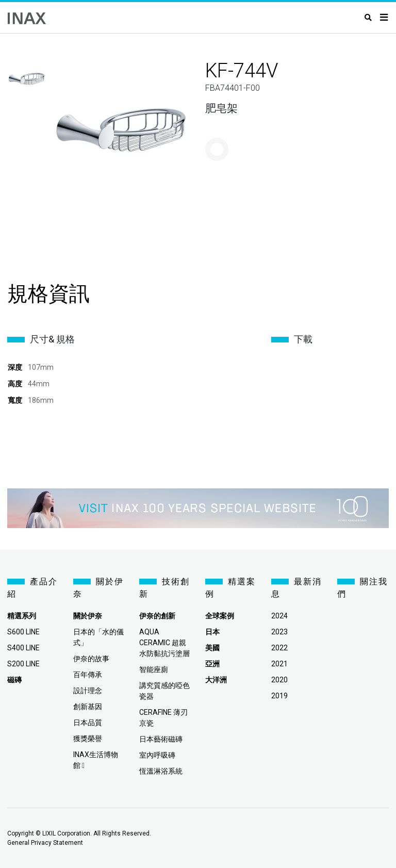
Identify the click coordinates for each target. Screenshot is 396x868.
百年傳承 (88, 675)
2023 (279, 632)
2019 (279, 696)
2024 (279, 616)
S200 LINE (23, 664)
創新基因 (88, 707)
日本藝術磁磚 (161, 739)
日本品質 (88, 723)
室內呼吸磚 (157, 755)
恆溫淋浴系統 (161, 771)
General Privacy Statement (45, 843)
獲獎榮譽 (88, 739)
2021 (279, 664)
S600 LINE (23, 632)
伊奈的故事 (91, 659)
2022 (279, 648)
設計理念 (88, 691)
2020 (279, 680)
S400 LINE (23, 648)
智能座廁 (154, 669)
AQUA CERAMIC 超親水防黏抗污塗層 (164, 643)
